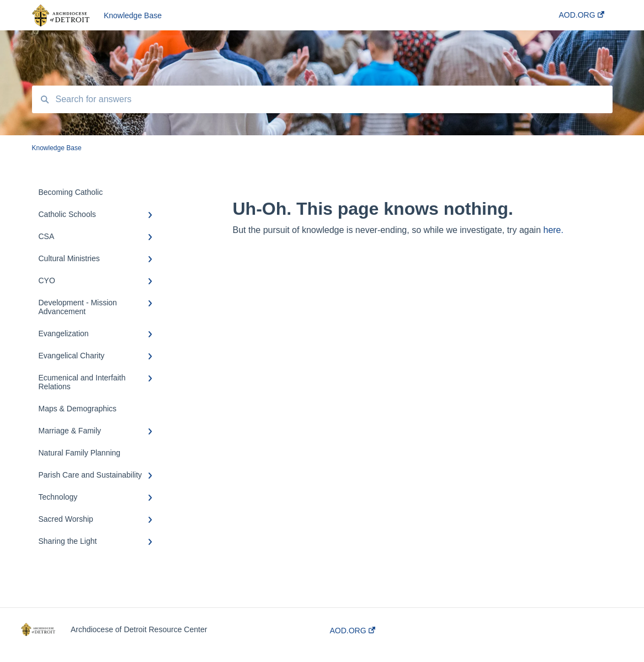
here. (553, 230)
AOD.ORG (353, 631)
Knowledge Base (133, 15)
